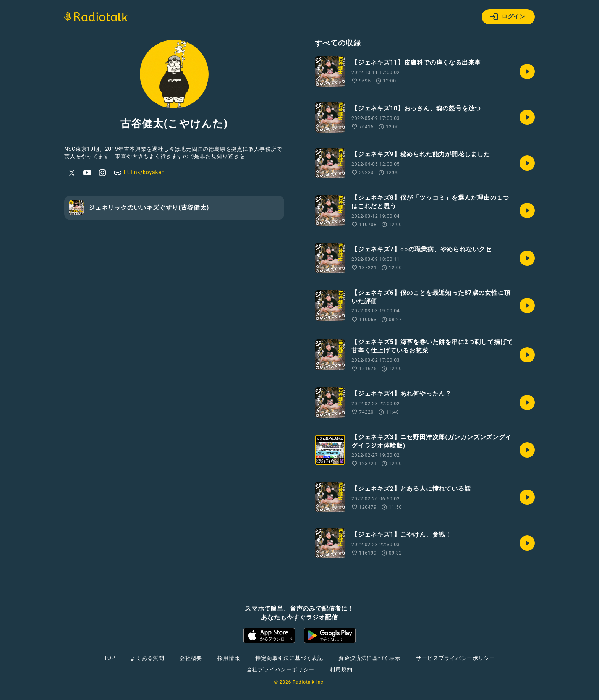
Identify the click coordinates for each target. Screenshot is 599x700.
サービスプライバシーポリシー (456, 658)
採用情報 (229, 658)
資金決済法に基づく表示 (370, 658)
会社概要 (191, 658)
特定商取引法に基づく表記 (289, 658)
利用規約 (341, 669)
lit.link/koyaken (139, 173)
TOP (109, 658)
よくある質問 (147, 658)
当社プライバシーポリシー (281, 669)
